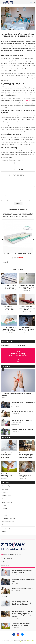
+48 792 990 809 (8, 558)
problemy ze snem (20, 163)
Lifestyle (4, 505)
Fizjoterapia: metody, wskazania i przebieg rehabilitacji (25, 475)
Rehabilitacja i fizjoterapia (9, 518)
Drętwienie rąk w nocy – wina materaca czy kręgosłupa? (8, 475)
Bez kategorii (6, 489)
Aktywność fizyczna (7, 486)
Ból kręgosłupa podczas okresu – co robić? (23, 403)
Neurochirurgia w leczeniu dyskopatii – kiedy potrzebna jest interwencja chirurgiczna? (9, 455)
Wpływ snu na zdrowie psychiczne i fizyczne (27, 329)
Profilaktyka (5, 515)
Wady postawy (6, 528)
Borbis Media (30, 640)
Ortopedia (5, 509)
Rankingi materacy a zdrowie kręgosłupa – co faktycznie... (27, 287)
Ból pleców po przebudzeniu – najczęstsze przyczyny (9, 309)
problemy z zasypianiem (8, 163)
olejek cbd (21, 160)
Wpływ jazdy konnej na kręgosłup (22, 429)
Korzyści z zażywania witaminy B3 (22, 411)
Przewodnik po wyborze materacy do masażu (27, 308)
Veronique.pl (23, 642)
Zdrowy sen (18, 32)
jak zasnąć (13, 160)
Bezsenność (5, 492)
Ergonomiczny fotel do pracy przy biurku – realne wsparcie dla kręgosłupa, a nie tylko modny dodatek (26, 455)
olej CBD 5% (28, 100)
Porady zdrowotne (7, 512)
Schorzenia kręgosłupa (8, 522)
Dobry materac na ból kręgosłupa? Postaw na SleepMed (9, 329)
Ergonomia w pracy (7, 502)
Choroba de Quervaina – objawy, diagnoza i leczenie (16, 394)
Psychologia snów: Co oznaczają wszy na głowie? (22, 421)
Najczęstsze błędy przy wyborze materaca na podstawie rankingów (9, 288)
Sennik (4, 525)
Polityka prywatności (7, 562)
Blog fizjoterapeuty (7, 496)
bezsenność (5, 160)
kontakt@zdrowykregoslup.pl (12, 555)
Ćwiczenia (5, 499)
